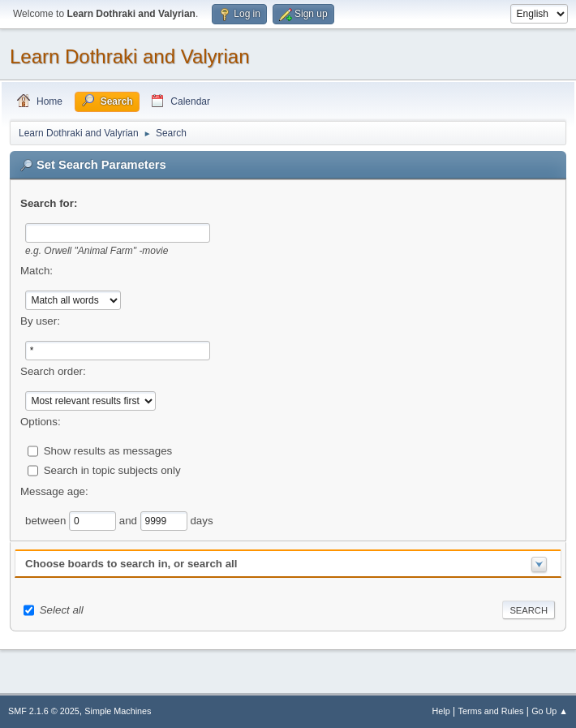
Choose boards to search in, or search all (131, 564)
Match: (37, 271)
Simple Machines (118, 711)
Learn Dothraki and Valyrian (130, 56)
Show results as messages (108, 450)
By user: (40, 321)
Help (441, 711)
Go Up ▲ (550, 711)
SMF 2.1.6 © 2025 (44, 711)
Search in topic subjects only (112, 470)
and (130, 520)
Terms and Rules (491, 711)
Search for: (49, 203)
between (47, 520)
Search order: (53, 371)
